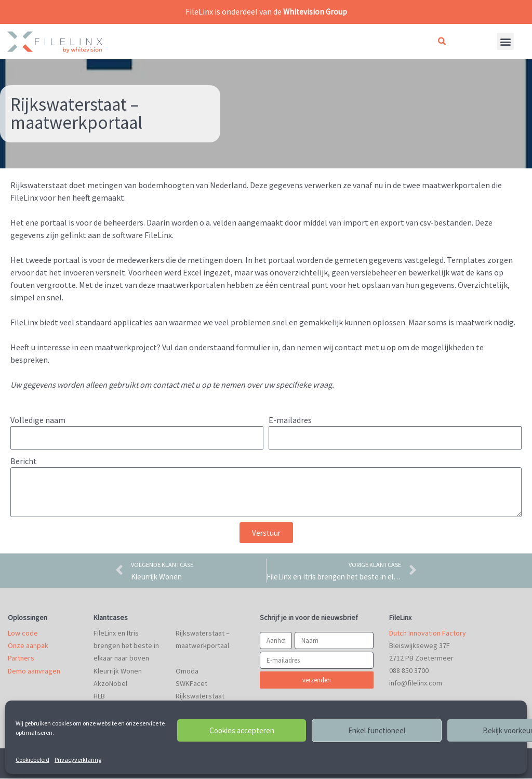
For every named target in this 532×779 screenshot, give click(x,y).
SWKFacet (191, 684)
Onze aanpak (28, 646)
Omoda (187, 671)
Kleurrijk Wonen (118, 671)
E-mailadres (290, 419)
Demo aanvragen (34, 671)
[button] (442, 42)
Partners (21, 659)
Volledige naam (38, 419)
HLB (99, 696)
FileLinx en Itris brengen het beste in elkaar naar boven (126, 646)
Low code (23, 634)
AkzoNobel (110, 684)
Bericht (24, 461)
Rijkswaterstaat (200, 696)
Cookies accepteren (242, 730)
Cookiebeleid (32, 760)
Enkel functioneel (377, 730)
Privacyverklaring (78, 760)
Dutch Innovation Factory (428, 634)
